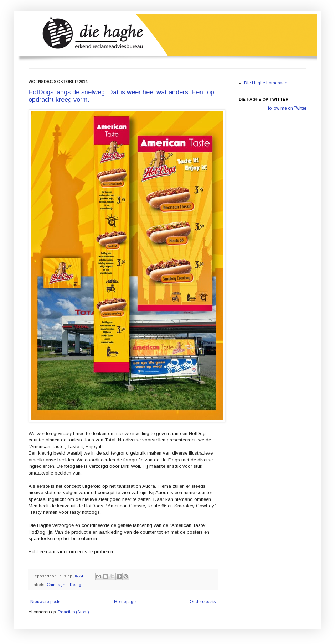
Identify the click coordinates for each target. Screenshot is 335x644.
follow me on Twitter (287, 108)
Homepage (125, 602)
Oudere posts (203, 602)
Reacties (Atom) (73, 612)
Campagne (57, 585)
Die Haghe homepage (266, 83)
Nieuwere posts (45, 602)
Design (77, 585)
